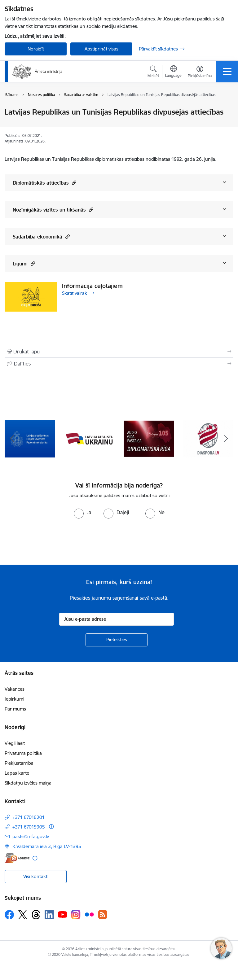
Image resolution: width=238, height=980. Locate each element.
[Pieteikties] (117, 640)
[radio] (82, 512)
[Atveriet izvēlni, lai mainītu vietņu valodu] (173, 72)
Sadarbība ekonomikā (41, 236)
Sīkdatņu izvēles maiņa (28, 783)
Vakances (15, 689)
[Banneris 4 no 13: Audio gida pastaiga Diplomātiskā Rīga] (149, 438)
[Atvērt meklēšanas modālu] (153, 72)
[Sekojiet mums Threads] (36, 915)
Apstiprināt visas (101, 49)
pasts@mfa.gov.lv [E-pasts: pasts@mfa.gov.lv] (31, 836)
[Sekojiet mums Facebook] (9, 915)
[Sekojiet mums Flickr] (89, 914)
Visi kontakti (36, 876)
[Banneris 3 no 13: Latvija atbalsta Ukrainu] (89, 438)
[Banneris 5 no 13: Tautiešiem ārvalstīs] (208, 438)
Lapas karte (17, 773)
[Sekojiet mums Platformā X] (23, 915)
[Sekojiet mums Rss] (103, 914)
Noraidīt (36, 49)
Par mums (15, 709)
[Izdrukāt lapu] (119, 352)
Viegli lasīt (15, 743)
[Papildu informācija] (51, 827)
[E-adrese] (17, 858)
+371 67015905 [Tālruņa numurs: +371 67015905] (29, 827)
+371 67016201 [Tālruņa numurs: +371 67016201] (29, 817)
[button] (73, 183)
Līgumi (24, 263)
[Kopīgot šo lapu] (119, 364)
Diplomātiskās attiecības (44, 183)
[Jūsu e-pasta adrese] (117, 619)
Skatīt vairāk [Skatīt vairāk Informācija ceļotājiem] (75, 293)
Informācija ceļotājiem (92, 286)
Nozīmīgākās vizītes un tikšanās (53, 210)
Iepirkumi (14, 699)
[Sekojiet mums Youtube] (63, 914)
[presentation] (52, 542)
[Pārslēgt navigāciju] (227, 72)
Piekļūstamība (19, 763)
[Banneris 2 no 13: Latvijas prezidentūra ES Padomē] (30, 438)
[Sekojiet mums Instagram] (76, 914)
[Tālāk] (226, 439)
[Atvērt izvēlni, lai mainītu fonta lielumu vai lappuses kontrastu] (200, 72)
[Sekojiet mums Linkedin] (49, 915)
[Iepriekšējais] (12, 439)
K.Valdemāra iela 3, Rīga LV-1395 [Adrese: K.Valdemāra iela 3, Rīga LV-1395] (47, 846)
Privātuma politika (23, 753)
